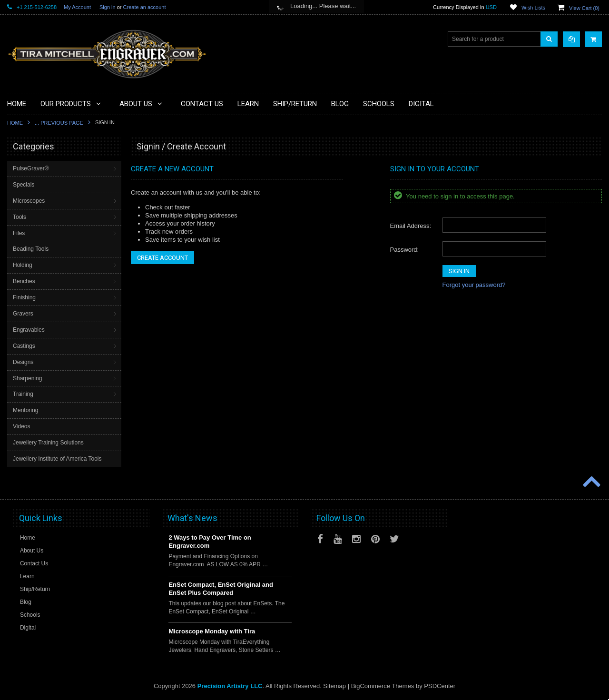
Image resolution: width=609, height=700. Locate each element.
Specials (24, 185)
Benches (24, 281)
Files (19, 233)
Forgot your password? (474, 285)
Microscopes (29, 201)
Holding (23, 265)
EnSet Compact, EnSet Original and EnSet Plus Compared (221, 589)
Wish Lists (533, 8)
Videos (21, 426)
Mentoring (25, 410)
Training (23, 394)
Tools (20, 217)
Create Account (162, 258)
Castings (24, 346)
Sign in (108, 7)
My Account (77, 7)
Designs (23, 362)
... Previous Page (59, 123)
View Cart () (584, 8)
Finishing (24, 297)
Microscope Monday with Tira (212, 631)
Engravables (29, 330)
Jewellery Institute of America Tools (57, 459)
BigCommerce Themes (383, 686)
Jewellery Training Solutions (48, 443)
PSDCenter (440, 686)
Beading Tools (31, 249)
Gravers (23, 314)
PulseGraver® (31, 168)
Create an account (145, 7)
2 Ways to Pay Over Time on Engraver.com (210, 542)
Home (15, 123)
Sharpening (27, 378)
